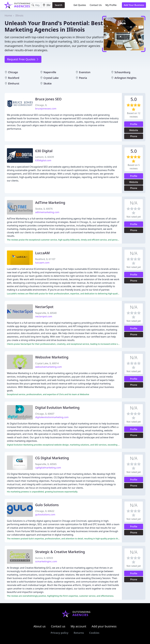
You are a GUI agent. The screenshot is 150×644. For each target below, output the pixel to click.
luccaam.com (42, 263)
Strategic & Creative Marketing (60, 552)
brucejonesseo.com (46, 109)
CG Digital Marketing (52, 458)
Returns (79, 633)
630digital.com (43, 160)
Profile (134, 124)
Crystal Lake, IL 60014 (47, 363)
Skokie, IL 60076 (44, 209)
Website (134, 130)
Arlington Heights (125, 78)
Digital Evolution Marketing (57, 408)
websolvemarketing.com (48, 367)
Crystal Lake (51, 78)
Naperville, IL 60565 (46, 464)
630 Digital (44, 151)
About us (40, 626)
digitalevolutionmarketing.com (52, 417)
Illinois (19, 15)
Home (8, 15)
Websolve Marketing (52, 357)
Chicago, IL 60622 (45, 511)
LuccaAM (42, 253)
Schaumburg (122, 72)
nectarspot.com (44, 316)
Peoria (83, 78)
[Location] (47, 5)
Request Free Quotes (23, 59)
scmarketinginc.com (46, 561)
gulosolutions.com (45, 515)
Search (58, 5)
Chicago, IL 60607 (45, 414)
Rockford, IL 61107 (45, 259)
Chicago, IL (41, 105)
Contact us (58, 626)
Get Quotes (80, 5)
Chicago (13, 72)
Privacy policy (59, 633)
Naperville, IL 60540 (46, 313)
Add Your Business (134, 5)
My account (78, 626)
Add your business (104, 626)
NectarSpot (44, 307)
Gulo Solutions (47, 505)
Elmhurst (14, 83)
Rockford (14, 78)
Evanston (85, 72)
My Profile (111, 5)
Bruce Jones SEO (48, 99)
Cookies (94, 633)
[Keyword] (36, 5)
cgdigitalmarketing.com (48, 468)
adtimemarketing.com (47, 212)
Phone (134, 136)
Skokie (48, 83)
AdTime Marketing (50, 203)
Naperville (50, 72)
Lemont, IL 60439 (45, 157)
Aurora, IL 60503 (44, 558)
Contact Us (96, 5)
